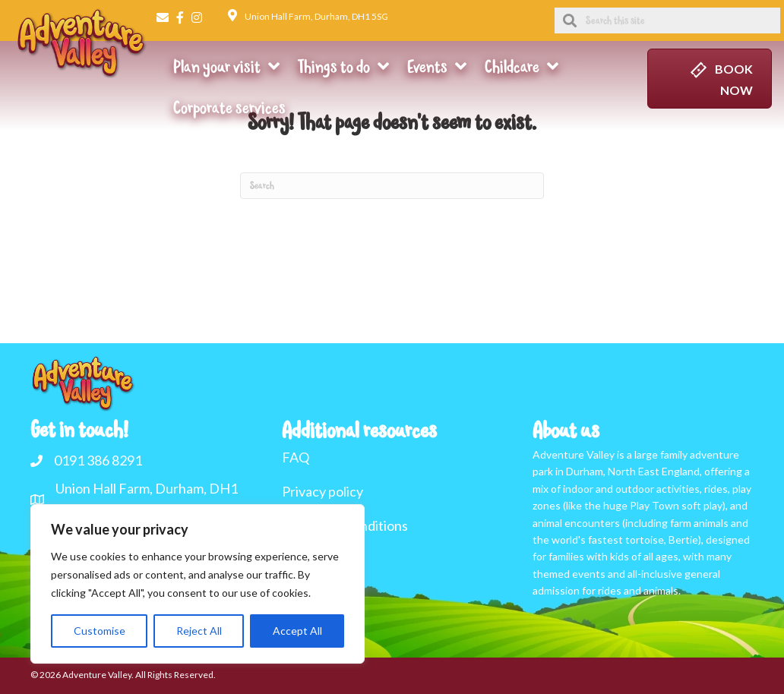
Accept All (297, 631)
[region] (198, 584)
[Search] (392, 186)
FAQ (296, 457)
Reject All (199, 631)
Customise (100, 631)
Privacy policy (322, 491)
